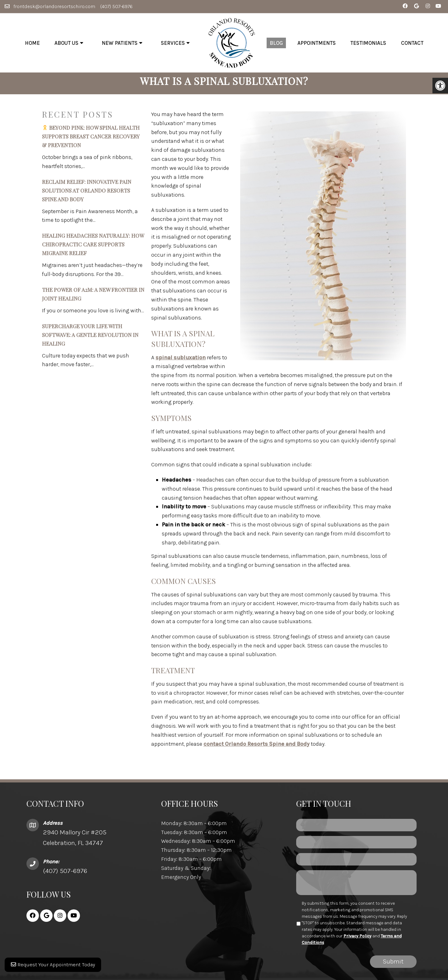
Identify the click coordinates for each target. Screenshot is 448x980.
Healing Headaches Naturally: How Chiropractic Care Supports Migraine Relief (93, 249)
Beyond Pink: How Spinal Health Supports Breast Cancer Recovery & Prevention (91, 141)
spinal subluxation (181, 362)
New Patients (120, 43)
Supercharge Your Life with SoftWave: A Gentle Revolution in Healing (90, 339)
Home (32, 43)
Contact (412, 43)
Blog (276, 43)
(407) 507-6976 (116, 6)
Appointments (317, 43)
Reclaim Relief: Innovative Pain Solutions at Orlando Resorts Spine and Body (87, 195)
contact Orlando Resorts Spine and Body (257, 748)
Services (173, 43)
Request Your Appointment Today (55, 968)
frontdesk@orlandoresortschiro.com (54, 6)
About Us (66, 43)
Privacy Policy (357, 940)
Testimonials (368, 43)
